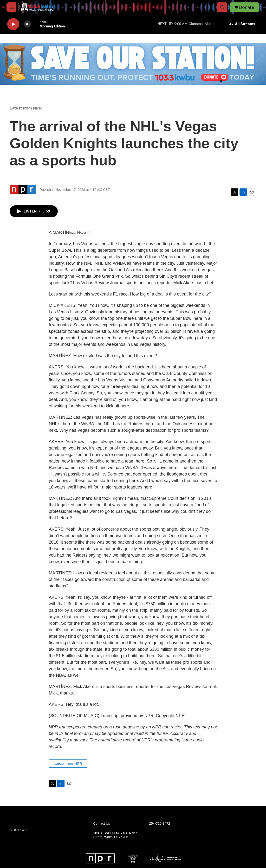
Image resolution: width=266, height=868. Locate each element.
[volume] (28, 24)
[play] (13, 24)
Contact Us (102, 824)
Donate (247, 7)
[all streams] (242, 24)
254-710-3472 (159, 824)
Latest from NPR (26, 108)
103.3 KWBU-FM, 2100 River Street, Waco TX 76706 (115, 835)
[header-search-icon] (222, 7)
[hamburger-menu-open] (12, 7)
